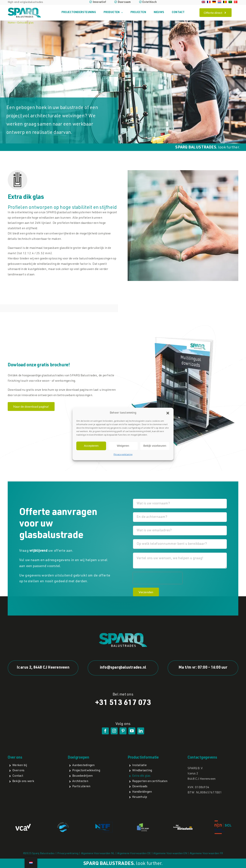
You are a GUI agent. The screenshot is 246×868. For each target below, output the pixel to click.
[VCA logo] (23, 825)
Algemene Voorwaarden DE (134, 854)
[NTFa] (103, 823)
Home (11, 23)
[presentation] (158, 578)
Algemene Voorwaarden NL (98, 854)
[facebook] (105, 731)
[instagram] (114, 731)
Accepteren (91, 446)
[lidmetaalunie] (183, 826)
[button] (168, 413)
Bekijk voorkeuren (155, 446)
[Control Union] (63, 824)
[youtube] (132, 731)
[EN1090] (143, 824)
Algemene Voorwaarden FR (206, 854)
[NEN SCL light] (223, 822)
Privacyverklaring (123, 455)
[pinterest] (123, 731)
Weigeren (123, 446)
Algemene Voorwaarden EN (170, 854)
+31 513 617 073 (123, 703)
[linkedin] (141, 731)
